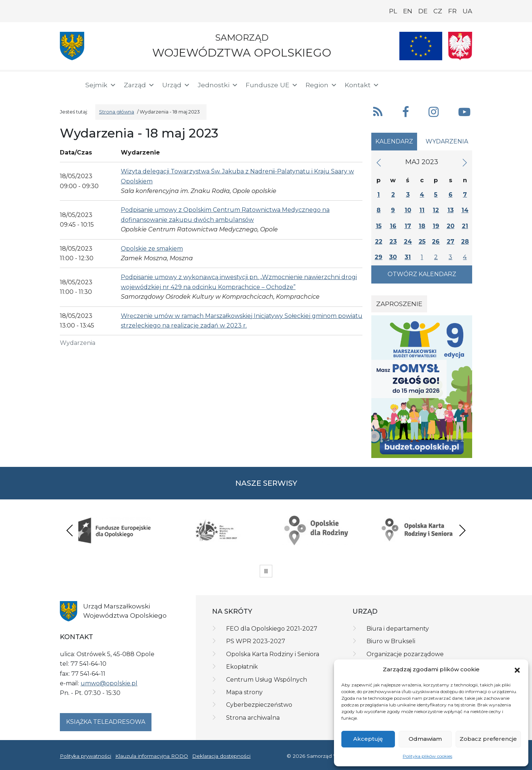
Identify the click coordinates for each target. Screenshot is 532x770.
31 (408, 257)
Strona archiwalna (253, 718)
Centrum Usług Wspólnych (267, 680)
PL (393, 11)
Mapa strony (244, 692)
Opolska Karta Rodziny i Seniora (273, 654)
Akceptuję (368, 739)
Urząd (176, 85)
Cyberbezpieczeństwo (259, 705)
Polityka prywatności (86, 756)
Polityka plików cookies (427, 756)
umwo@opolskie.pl (109, 683)
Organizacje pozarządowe (405, 654)
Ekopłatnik (242, 667)
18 (422, 226)
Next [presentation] (462, 530)
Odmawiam (425, 739)
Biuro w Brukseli (391, 641)
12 (436, 210)
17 (408, 226)
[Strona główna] (68, 85)
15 (379, 226)
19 (436, 226)
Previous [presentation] (70, 530)
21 (465, 226)
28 (465, 242)
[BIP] (443, 84)
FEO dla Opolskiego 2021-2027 (272, 629)
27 (451, 242)
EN (408, 11)
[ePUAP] (466, 84)
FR (452, 11)
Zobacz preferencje (488, 739)
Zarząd (139, 85)
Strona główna (117, 112)
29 (378, 257)
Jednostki (218, 85)
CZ (438, 11)
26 (436, 242)
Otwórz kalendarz (422, 274)
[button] (517, 669)
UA (467, 11)
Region (321, 85)
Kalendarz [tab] (394, 141)
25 (422, 242)
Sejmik (101, 85)
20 (451, 226)
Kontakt (362, 85)
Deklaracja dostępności (221, 756)
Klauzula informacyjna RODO (152, 756)
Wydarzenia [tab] (447, 141)
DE (423, 11)
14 (465, 210)
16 (393, 226)
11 (422, 210)
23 (393, 242)
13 (451, 210)
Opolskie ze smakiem (152, 249)
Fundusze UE (272, 85)
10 (408, 210)
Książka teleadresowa (106, 722)
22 (379, 242)
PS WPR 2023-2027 (256, 641)
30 (393, 257)
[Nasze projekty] (421, 46)
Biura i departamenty (398, 629)
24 (408, 242)
